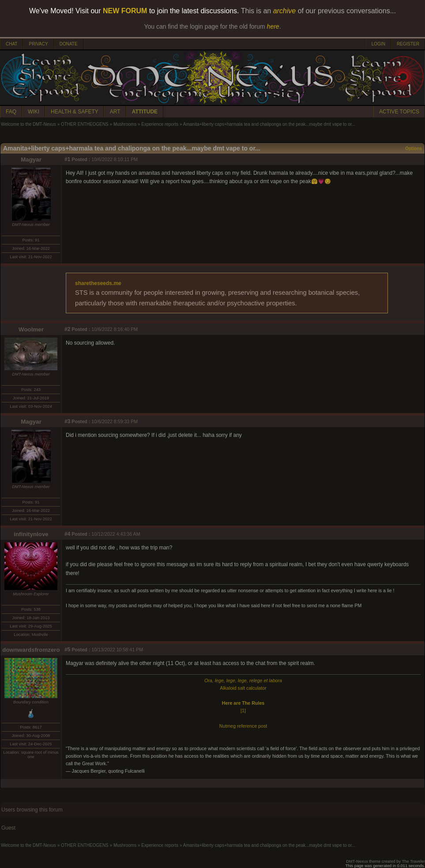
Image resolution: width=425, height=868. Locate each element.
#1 (67, 159)
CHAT (11, 44)
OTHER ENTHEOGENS (85, 124)
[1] (243, 710)
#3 (67, 421)
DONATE (69, 44)
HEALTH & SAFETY (75, 112)
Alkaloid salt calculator (243, 688)
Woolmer (31, 329)
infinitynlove (31, 534)
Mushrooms (125, 124)
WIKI (34, 112)
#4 (67, 534)
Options (414, 148)
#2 (67, 329)
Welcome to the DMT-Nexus (28, 124)
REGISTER (408, 44)
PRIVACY (38, 44)
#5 (67, 650)
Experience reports (160, 124)
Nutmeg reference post (243, 726)
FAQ (11, 112)
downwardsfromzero (31, 650)
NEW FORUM (125, 11)
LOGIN (378, 44)
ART (115, 112)
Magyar (31, 160)
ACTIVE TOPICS (399, 112)
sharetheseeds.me (98, 283)
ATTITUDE (145, 112)
